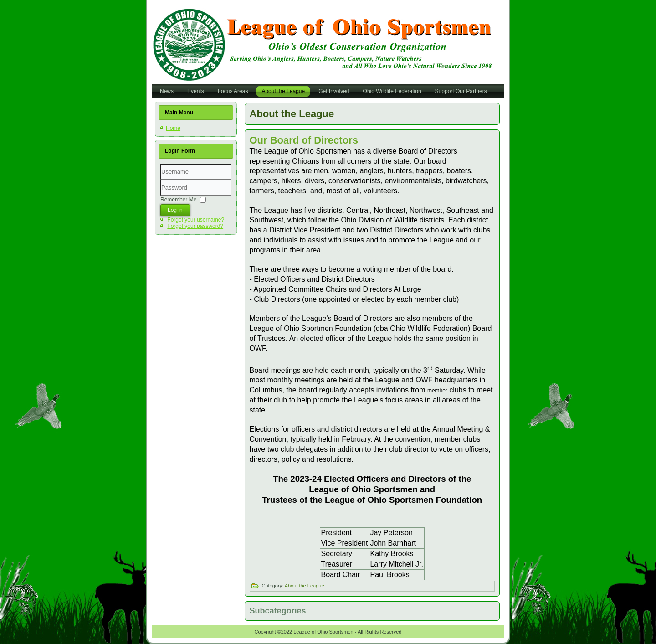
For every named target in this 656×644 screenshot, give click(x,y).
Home (173, 128)
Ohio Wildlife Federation (392, 91)
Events (196, 91)
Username (161, 180)
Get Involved (334, 91)
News (167, 91)
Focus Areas (233, 91)
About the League (283, 91)
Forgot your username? (196, 220)
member (437, 391)
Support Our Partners (461, 91)
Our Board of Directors (304, 140)
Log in (175, 210)
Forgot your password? (195, 226)
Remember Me (178, 199)
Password (161, 196)
